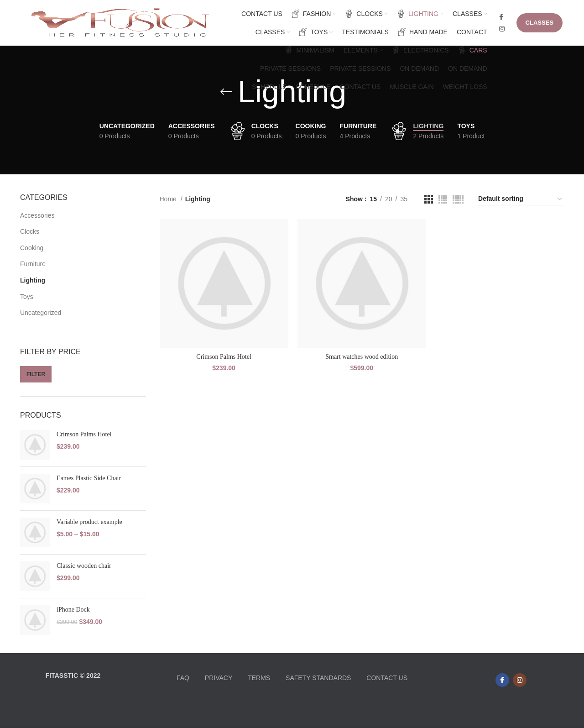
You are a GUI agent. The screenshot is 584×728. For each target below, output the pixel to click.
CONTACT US (387, 678)
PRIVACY (219, 678)
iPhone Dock (73, 610)
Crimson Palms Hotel (84, 434)
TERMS (259, 678)
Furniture (33, 264)
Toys (27, 297)
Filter (36, 374)
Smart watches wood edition (362, 357)
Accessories (37, 215)
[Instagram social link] (502, 29)
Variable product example (89, 522)
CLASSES (540, 23)
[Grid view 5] (458, 199)
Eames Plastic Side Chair (89, 478)
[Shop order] (521, 199)
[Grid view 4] (443, 199)
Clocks (30, 231)
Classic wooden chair (84, 566)
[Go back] (226, 92)
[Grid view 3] (429, 199)
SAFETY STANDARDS (318, 678)
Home (169, 199)
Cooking (32, 248)
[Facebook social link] (501, 17)
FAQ (183, 678)
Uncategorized (41, 313)
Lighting (33, 280)
